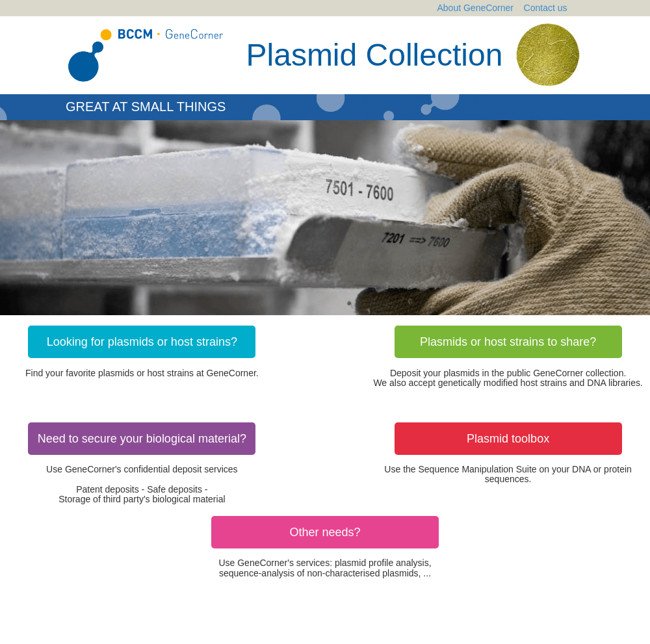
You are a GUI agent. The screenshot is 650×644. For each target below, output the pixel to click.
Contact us (546, 8)
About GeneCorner (476, 8)
